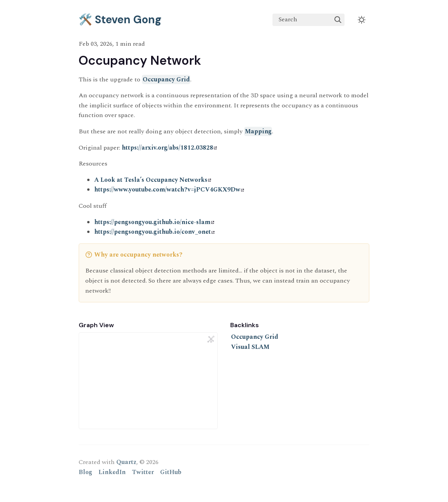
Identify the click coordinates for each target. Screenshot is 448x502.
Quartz (126, 462)
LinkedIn (112, 472)
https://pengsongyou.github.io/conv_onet (154, 232)
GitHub (171, 472)
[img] (338, 20)
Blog (85, 472)
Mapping (258, 131)
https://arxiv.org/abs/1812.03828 (169, 148)
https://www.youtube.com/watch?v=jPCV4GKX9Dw (169, 190)
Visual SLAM (250, 347)
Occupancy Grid (166, 79)
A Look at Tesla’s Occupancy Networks (153, 180)
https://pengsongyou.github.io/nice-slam (154, 222)
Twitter (143, 472)
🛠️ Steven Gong (120, 20)
